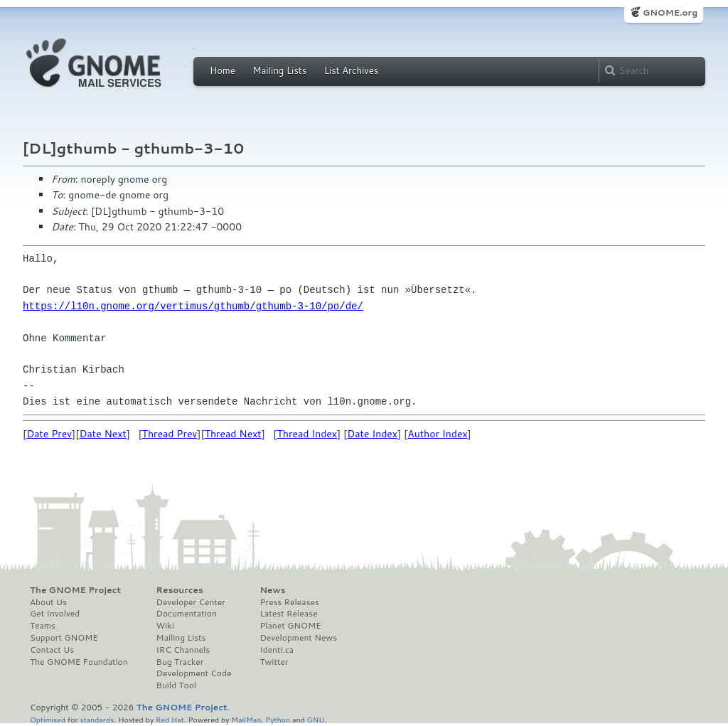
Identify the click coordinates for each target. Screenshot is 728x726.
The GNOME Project (75, 590)
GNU (316, 719)
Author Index (437, 434)
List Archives (351, 70)
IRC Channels (183, 650)
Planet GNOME (290, 626)
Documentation (187, 614)
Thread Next (233, 434)
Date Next (102, 434)
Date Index (372, 434)
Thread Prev (170, 434)
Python (278, 719)
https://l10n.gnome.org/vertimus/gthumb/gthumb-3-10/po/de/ (193, 306)
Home (223, 70)
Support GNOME (64, 638)
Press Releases (289, 602)
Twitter (274, 662)
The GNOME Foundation (79, 662)
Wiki (165, 626)
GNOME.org (670, 12)
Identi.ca (277, 650)
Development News (298, 638)
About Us (48, 602)
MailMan (246, 719)
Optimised (48, 719)
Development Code (194, 673)
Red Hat (170, 719)
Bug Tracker (180, 662)
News (272, 590)
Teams (43, 626)
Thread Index (307, 434)
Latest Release (288, 614)
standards (97, 719)
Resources (180, 590)
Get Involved (55, 614)
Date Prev (49, 434)
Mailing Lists (279, 70)
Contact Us (52, 650)
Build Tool (176, 685)
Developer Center (191, 602)
